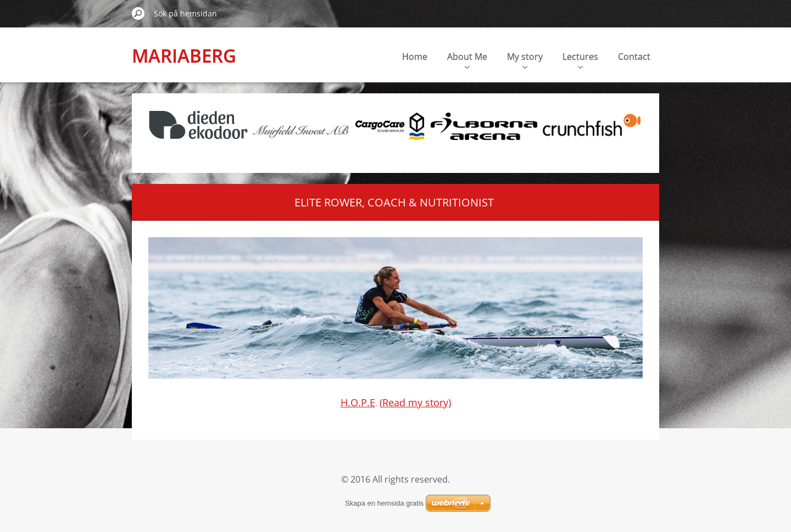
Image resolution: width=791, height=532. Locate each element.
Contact (634, 57)
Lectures (580, 60)
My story (525, 60)
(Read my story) (415, 402)
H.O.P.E (358, 402)
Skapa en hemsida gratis (384, 503)
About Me (467, 60)
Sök (138, 13)
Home (415, 57)
